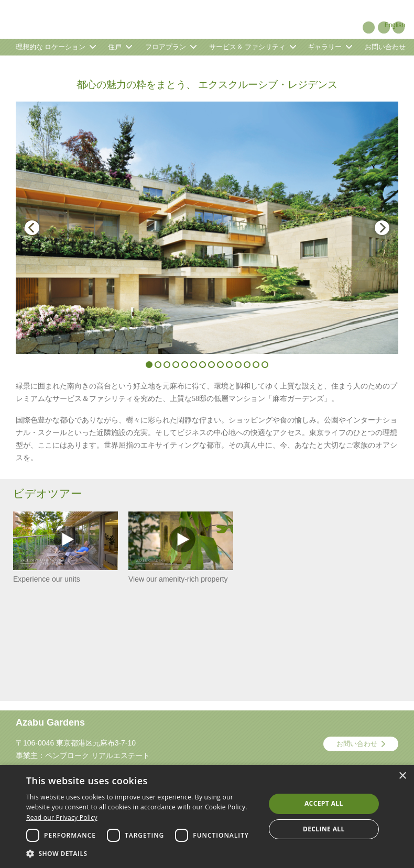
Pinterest (369, 27)
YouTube (384, 27)
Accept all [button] (324, 803)
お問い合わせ (357, 744)
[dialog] (207, 816)
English (395, 25)
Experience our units (66, 547)
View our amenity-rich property (181, 547)
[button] (142, 854)
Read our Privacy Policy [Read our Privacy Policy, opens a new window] (62, 817)
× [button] (402, 776)
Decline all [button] (324, 829)
